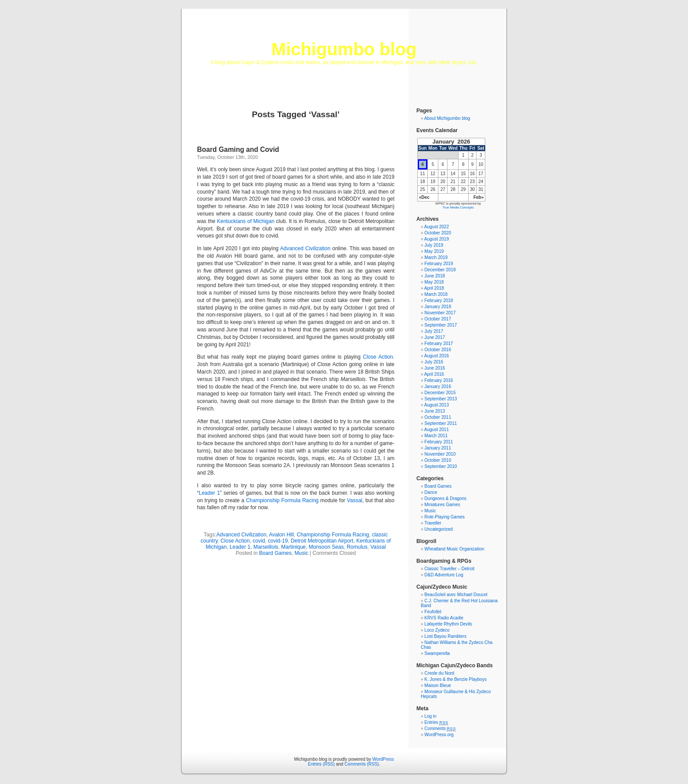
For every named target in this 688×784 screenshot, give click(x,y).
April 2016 (434, 374)
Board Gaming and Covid (238, 149)
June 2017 (435, 337)
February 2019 (439, 264)
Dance (431, 492)
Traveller (433, 523)
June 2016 (435, 368)
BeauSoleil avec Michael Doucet (456, 595)
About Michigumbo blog (447, 118)
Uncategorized (438, 529)
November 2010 (440, 454)
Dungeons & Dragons (445, 498)
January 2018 (438, 307)
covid (259, 541)
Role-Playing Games (444, 517)
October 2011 (438, 417)
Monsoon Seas (326, 547)
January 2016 (438, 387)
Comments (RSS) (362, 764)
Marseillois (266, 547)
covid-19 (278, 541)
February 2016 (439, 380)
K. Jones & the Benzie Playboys (455, 679)
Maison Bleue (438, 685)
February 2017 (439, 343)
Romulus (357, 547)
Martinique (294, 547)
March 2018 (436, 294)
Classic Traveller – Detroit (449, 569)
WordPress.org (439, 735)
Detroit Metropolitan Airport (322, 541)
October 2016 (438, 350)
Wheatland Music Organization (454, 549)
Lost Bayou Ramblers (445, 636)
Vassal (355, 500)
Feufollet (433, 612)
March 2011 (436, 436)
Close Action (378, 357)
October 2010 (438, 460)
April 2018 (434, 288)
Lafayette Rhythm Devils (448, 624)
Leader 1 (209, 493)
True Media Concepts (458, 207)
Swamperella (437, 653)
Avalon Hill (281, 535)
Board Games (275, 553)
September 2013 (441, 399)
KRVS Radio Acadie (444, 618)
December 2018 (440, 270)
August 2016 (437, 356)
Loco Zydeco (437, 630)
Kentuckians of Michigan (245, 221)
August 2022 (437, 227)
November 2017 (440, 313)
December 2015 (440, 393)
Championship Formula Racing (282, 500)
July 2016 (434, 362)
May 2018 (434, 282)
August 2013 (437, 405)
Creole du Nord (439, 673)
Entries (436, 722)
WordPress (383, 759)
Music (301, 553)
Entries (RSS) (321, 764)
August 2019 (437, 239)
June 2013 (435, 411)
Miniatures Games (442, 505)
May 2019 (434, 251)
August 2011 (437, 430)
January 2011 (438, 448)
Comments (440, 728)
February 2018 (439, 300)
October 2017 (438, 319)
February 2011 (439, 442)
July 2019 (434, 245)
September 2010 (441, 466)
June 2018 (435, 276)
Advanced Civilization (305, 248)
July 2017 (434, 331)
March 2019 (436, 257)
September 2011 (441, 423)
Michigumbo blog (344, 49)
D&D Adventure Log (444, 575)
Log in (430, 716)
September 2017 (441, 325)
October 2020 (438, 233)
